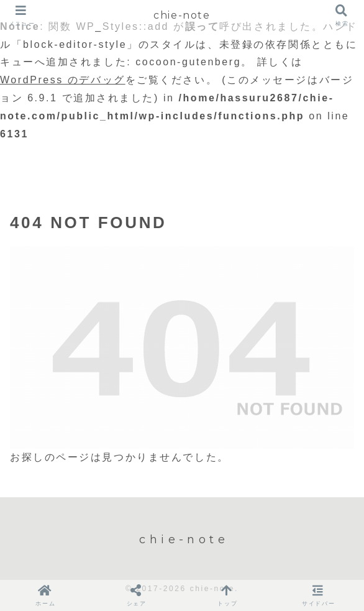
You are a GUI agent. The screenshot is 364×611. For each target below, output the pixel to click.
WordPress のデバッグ (63, 80)
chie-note (182, 15)
